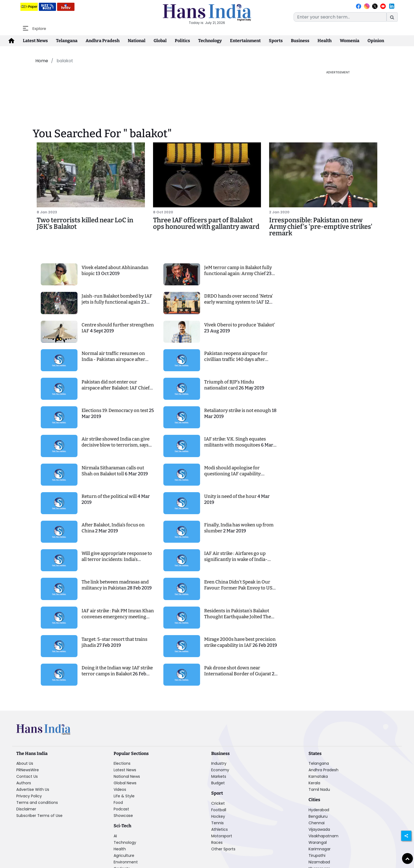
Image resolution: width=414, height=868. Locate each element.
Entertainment (245, 41)
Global (160, 41)
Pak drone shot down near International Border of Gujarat (238, 671)
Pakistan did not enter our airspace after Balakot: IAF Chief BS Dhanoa (116, 388)
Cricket (218, 803)
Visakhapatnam (323, 836)
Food (118, 803)
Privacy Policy (29, 796)
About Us (25, 763)
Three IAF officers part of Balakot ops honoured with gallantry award (206, 223)
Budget (218, 783)
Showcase (123, 816)
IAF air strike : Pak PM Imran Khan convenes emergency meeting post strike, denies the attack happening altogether (118, 620)
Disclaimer (26, 809)
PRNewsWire (28, 770)
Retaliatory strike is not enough (238, 410)
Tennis (217, 823)
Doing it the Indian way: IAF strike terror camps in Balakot (117, 671)
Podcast (121, 809)
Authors (24, 783)
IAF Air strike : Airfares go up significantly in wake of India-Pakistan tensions (236, 559)
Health (325, 41)
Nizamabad (319, 862)
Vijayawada (319, 829)
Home (42, 61)
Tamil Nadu (319, 789)
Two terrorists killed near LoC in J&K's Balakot (85, 223)
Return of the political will (110, 496)
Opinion (376, 41)
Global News (125, 783)
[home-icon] (11, 41)
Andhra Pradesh (103, 41)
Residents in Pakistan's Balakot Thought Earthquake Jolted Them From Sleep (240, 617)
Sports (276, 41)
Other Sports (223, 849)
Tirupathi (317, 855)
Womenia (350, 41)
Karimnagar (320, 849)
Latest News (35, 41)
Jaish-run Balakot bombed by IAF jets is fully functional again (117, 299)
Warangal (318, 842)
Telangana (67, 41)
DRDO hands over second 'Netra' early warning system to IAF (239, 299)
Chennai (317, 823)
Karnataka (318, 776)
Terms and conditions (37, 803)
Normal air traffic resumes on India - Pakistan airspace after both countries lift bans (113, 359)
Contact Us (27, 776)
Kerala (314, 783)
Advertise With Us (33, 789)
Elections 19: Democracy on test (115, 410)
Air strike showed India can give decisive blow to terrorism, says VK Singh (116, 445)
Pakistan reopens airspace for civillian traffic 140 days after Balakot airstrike (236, 359)
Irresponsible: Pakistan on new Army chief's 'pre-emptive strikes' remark (321, 227)
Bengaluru (318, 816)
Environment (126, 862)
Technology (210, 41)
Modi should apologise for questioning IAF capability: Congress (233, 474)
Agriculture (124, 855)
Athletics (220, 829)
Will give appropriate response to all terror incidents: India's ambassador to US (117, 559)
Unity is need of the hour (231, 496)
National (137, 41)
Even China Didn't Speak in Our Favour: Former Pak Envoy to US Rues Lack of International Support (238, 591)
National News (127, 776)
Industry (219, 763)
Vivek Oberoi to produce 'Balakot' (240, 325)
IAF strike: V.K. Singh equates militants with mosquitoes (235, 442)
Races (217, 842)
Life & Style (124, 796)
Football (219, 810)
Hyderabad (319, 810)
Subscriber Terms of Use (39, 816)
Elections (122, 763)
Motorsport (222, 836)
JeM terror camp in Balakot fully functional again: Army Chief (238, 271)
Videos (120, 789)
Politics (182, 41)
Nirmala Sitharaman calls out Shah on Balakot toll (113, 471)
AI (115, 836)
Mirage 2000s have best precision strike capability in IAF (240, 642)
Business (300, 41)
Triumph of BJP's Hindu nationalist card (229, 385)
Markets (219, 776)
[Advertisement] (163, 82)
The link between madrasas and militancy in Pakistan (115, 585)
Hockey (218, 816)
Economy (220, 770)
